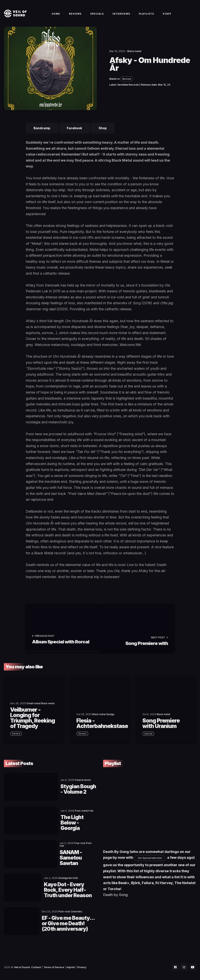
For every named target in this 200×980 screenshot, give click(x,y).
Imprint (71, 964)
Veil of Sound (22, 964)
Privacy (82, 964)
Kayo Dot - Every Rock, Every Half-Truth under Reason (67, 887)
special (148, 736)
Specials (97, 16)
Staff (167, 16)
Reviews (75, 16)
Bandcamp (42, 133)
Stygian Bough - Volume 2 (62, 791)
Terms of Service (54, 964)
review (16, 736)
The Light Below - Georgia (64, 823)
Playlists (146, 16)
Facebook (74, 133)
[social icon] (173, 964)
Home (56, 16)
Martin (113, 83)
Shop (103, 133)
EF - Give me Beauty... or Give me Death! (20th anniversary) (67, 920)
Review (127, 83)
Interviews (121, 16)
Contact (36, 964)
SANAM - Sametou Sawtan (66, 855)
